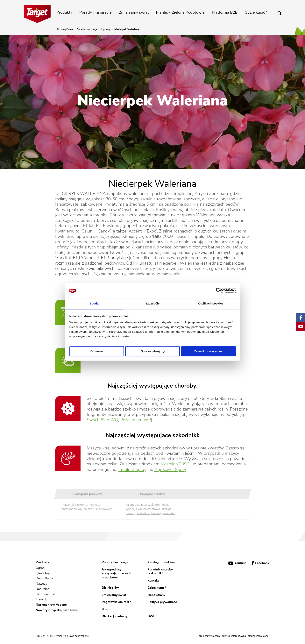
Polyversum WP (136, 420)
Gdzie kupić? (256, 12)
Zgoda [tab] (94, 303)
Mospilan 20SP (175, 464)
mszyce (94, 505)
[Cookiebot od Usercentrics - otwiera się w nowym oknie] (219, 291)
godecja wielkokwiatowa (143, 509)
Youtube (238, 563)
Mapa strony (156, 595)
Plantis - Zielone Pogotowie (180, 12)
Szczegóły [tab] (152, 303)
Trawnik (41, 599)
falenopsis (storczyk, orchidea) (147, 505)
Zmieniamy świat (134, 12)
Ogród (40, 568)
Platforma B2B (225, 12)
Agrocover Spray (170, 469)
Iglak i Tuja (43, 573)
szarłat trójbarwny (149, 513)
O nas (106, 609)
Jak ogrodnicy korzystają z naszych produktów (116, 573)
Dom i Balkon (45, 578)
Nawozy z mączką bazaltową (57, 610)
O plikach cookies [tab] (211, 303)
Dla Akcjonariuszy (115, 616)
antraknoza (69, 509)
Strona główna (65, 29)
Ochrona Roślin (46, 594)
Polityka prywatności (163, 602)
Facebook (261, 563)
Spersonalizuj (153, 351)
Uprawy (106, 29)
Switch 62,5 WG (102, 420)
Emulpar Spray (132, 469)
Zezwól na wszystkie (209, 351)
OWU (152, 616)
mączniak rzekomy (74, 505)
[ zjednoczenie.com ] (258, 636)
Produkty (64, 12)
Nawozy (41, 584)
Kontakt (153, 581)
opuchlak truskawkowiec (95, 509)
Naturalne (43, 589)
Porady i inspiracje (96, 12)
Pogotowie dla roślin (117, 602)
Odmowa (97, 351)
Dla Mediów (110, 588)
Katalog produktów (161, 562)
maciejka (169, 513)
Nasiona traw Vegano (51, 605)
